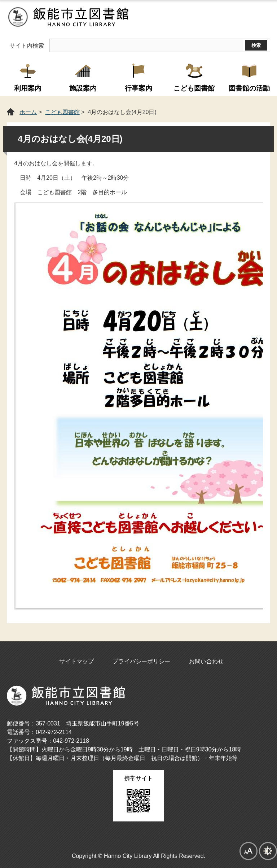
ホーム (28, 112)
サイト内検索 (27, 46)
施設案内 (83, 88)
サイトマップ (76, 661)
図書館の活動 (249, 88)
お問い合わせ (206, 661)
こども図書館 (194, 88)
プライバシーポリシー (141, 661)
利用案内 (28, 88)
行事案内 (138, 88)
